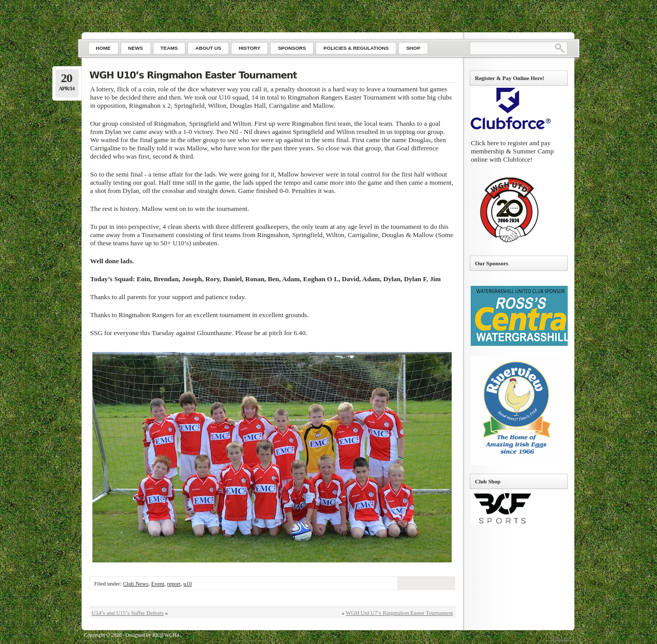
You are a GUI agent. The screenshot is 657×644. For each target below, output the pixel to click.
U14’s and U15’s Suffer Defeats (128, 613)
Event (158, 583)
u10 (188, 583)
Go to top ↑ (562, 638)
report (174, 583)
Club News (136, 583)
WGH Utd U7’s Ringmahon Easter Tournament (400, 613)
